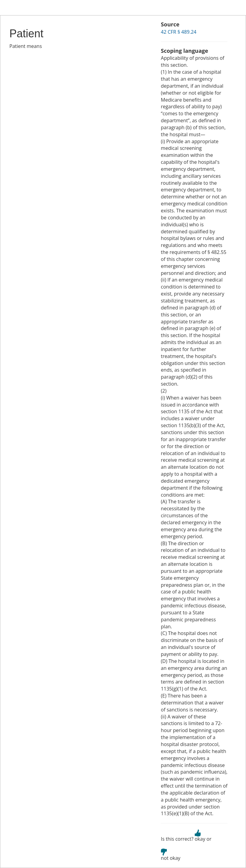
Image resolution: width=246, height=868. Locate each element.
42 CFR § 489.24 (179, 32)
